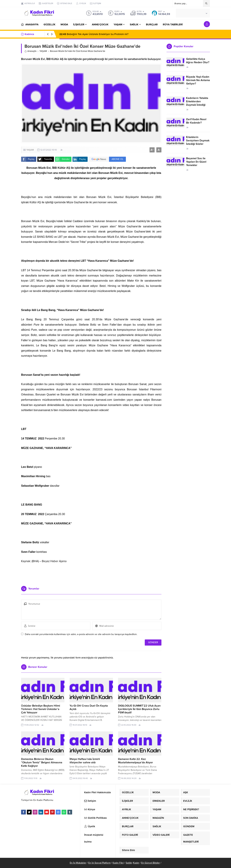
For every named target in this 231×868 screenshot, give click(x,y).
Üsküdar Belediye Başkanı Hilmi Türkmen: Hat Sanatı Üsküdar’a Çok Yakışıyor (41, 709)
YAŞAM (43, 51)
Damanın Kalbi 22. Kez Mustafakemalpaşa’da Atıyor (135, 761)
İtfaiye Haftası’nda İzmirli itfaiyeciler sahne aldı (85, 761)
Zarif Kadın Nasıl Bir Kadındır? (196, 121)
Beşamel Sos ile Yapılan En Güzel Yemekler (196, 162)
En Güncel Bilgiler (151, 863)
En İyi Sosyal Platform (99, 863)
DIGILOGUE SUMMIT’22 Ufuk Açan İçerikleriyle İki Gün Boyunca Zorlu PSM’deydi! (139, 709)
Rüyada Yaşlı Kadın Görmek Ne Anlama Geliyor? (198, 80)
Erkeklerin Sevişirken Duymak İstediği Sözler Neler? (198, 142)
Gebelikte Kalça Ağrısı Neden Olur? (198, 61)
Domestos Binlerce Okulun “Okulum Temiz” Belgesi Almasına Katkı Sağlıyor (42, 762)
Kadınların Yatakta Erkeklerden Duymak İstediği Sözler (197, 103)
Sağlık (129, 863)
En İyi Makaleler (78, 863)
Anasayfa (30, 51)
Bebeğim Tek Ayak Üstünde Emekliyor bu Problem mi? (94, 34)
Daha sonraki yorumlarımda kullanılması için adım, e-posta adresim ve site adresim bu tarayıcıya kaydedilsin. (81, 634)
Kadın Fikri (118, 863)
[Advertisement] (91, 573)
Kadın (136, 863)
